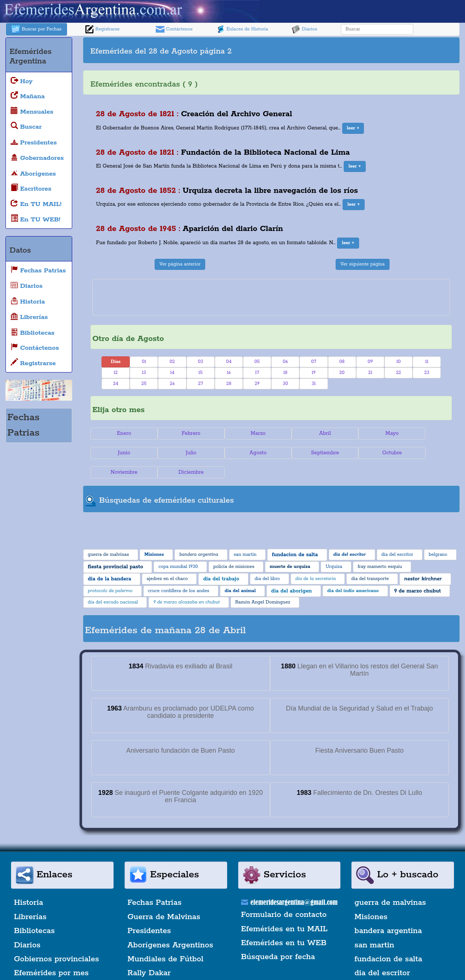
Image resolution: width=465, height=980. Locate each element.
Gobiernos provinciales (56, 940)
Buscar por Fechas (36, 29)
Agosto (181, 453)
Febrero (181, 433)
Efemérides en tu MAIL (284, 910)
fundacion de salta (388, 940)
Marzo (241, 433)
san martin (374, 926)
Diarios (305, 29)
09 (370, 362)
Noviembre (361, 453)
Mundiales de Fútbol (165, 940)
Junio (422, 433)
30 (285, 384)
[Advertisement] (365, 50)
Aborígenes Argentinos (170, 926)
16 (229, 373)
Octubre (302, 453)
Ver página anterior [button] (180, 264)
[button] (353, 128)
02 (172, 362)
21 (370, 373)
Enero (121, 433)
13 (144, 373)
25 (144, 384)
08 (342, 362)
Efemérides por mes (51, 954)
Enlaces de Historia (242, 29)
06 (285, 362)
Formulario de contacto (284, 895)
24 (116, 384)
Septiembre (241, 453)
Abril (301, 433)
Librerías (30, 898)
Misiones (371, 898)
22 (399, 373)
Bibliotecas (34, 911)
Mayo (362, 433)
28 (229, 384)
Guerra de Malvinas (164, 898)
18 (285, 373)
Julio (121, 453)
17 (257, 373)
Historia (29, 884)
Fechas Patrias (155, 884)
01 (144, 362)
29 (257, 384)
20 (342, 373)
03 (200, 362)
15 (201, 373)
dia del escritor (382, 954)
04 (229, 362)
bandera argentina (388, 911)
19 (314, 373)
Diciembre (422, 453)
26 (172, 384)
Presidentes (149, 911)
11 (427, 362)
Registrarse (102, 29)
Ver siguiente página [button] (363, 264)
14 (172, 373)
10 (399, 362)
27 (201, 384)
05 (257, 362)
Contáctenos (174, 29)
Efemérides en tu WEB (284, 924)
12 (116, 373)
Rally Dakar (149, 954)
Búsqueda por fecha (278, 937)
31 (313, 384)
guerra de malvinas (390, 884)
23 (427, 373)
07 (314, 362)
